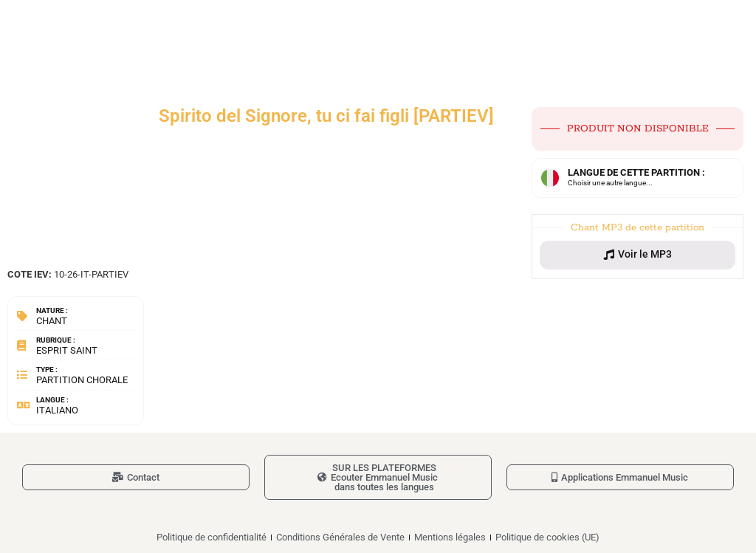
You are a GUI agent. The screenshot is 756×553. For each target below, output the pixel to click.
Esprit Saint (67, 350)
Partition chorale (82, 380)
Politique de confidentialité (212, 537)
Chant (52, 321)
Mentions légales (450, 537)
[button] (638, 255)
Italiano (57, 410)
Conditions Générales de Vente (340, 537)
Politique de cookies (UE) (547, 537)
